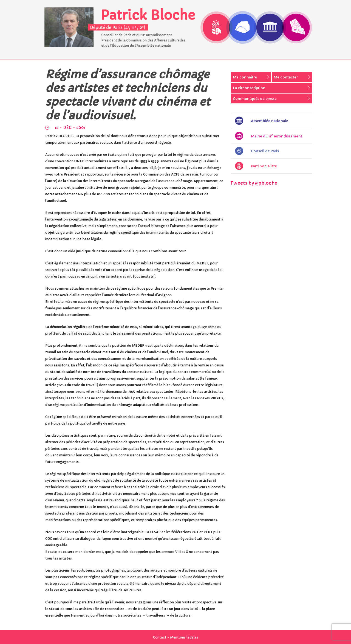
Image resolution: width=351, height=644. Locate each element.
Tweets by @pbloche (254, 183)
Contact (160, 637)
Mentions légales (184, 637)
